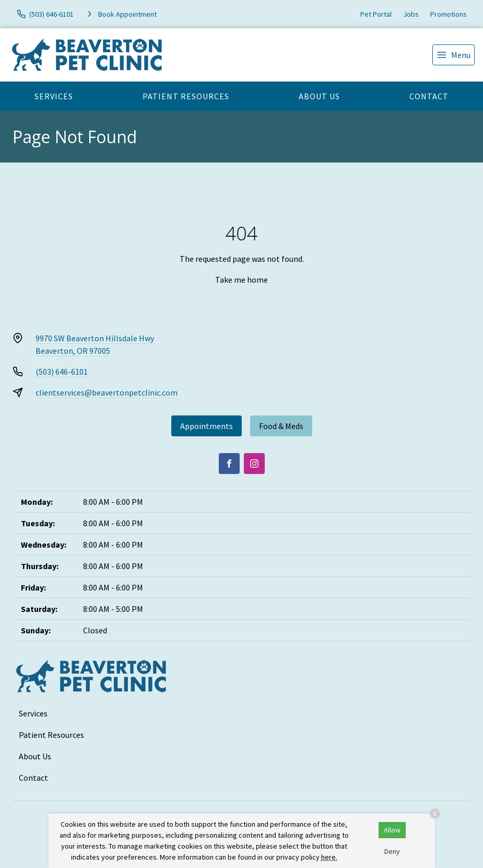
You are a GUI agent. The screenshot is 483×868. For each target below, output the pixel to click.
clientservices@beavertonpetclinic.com (107, 392)
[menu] (453, 55)
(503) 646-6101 (62, 372)
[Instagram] (254, 464)
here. (329, 857)
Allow (392, 830)
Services (54, 96)
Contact (429, 96)
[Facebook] (229, 464)
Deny (392, 851)
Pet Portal (376, 14)
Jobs (411, 14)
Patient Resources (186, 96)
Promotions (449, 14)
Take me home (241, 280)
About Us (319, 96)
